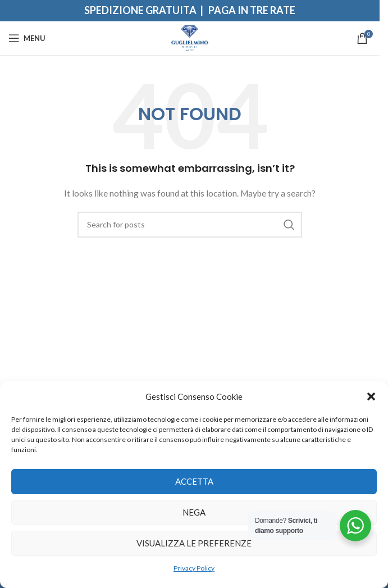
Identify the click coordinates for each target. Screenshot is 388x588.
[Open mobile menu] (27, 38)
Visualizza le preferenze (194, 543)
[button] (371, 396)
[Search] (190, 225)
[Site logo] (190, 37)
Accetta (194, 481)
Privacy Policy (194, 568)
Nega (194, 512)
